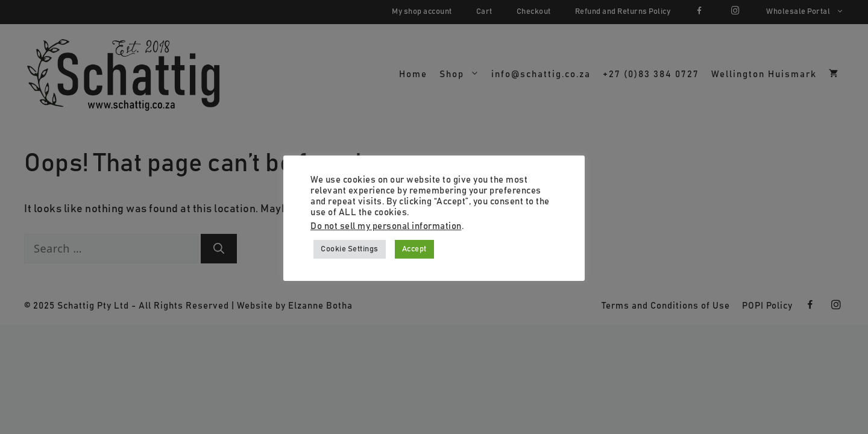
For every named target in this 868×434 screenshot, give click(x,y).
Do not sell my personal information (386, 226)
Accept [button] (414, 249)
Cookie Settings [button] (350, 249)
